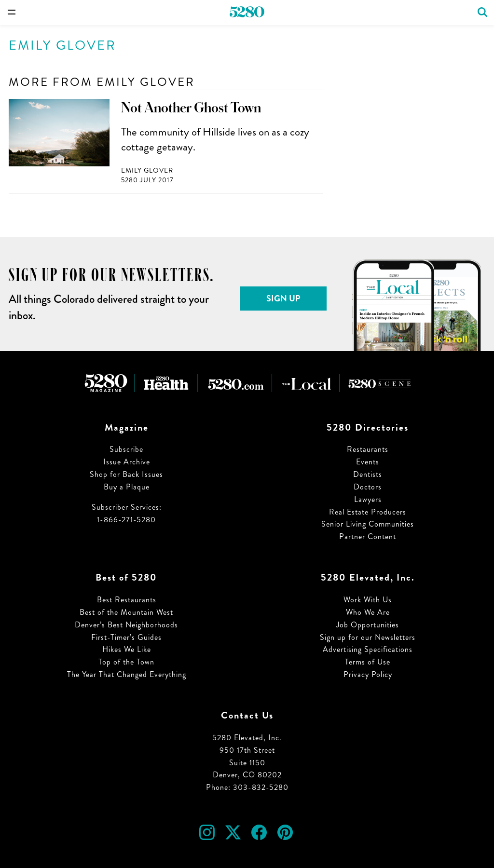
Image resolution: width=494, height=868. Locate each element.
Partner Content (368, 536)
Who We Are (368, 612)
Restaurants (368, 449)
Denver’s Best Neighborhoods (126, 625)
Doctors (368, 487)
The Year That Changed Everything (127, 674)
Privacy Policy (368, 674)
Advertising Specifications (368, 649)
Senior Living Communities (368, 524)
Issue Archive (127, 462)
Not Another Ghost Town (191, 108)
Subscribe (126, 449)
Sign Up (283, 298)
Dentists (368, 474)
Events (368, 462)
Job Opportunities (368, 625)
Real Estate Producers (368, 512)
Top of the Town (126, 662)
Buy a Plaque (127, 487)
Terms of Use (368, 662)
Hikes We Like (127, 649)
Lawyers (368, 499)
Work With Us (368, 600)
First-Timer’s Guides (126, 637)
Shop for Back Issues (126, 474)
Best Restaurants (127, 600)
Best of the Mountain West (126, 612)
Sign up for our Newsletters (368, 637)
